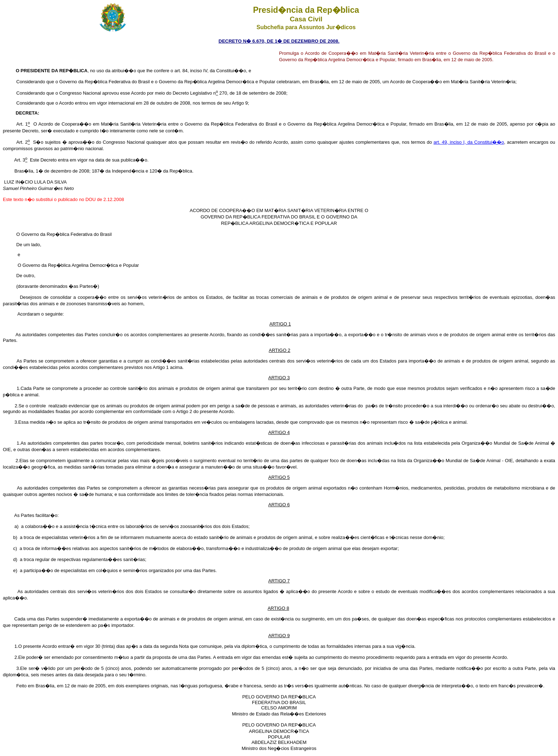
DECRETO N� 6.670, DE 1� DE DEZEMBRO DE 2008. (279, 41)
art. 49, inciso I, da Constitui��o (469, 142)
